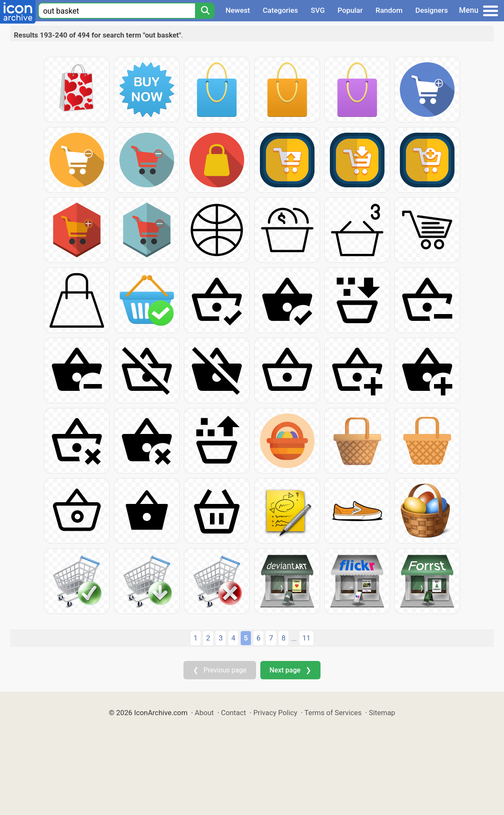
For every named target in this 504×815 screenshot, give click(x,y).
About (204, 713)
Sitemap (382, 713)
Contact (234, 713)
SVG (318, 10)
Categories (281, 10)
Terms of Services (333, 713)
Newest (237, 10)
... (294, 638)
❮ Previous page (220, 670)
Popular (350, 10)
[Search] (205, 11)
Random (389, 10)
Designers (431, 10)
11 (307, 638)
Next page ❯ (290, 670)
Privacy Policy (275, 713)
